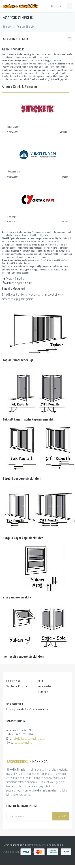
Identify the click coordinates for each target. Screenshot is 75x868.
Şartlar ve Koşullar (17, 686)
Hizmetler (43, 692)
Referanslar (44, 686)
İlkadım (65, 177)
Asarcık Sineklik (13, 278)
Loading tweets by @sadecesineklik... (28, 709)
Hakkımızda (13, 681)
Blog (40, 681)
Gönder (60, 816)
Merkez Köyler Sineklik (17, 283)
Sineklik (7, 27)
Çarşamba (64, 132)
